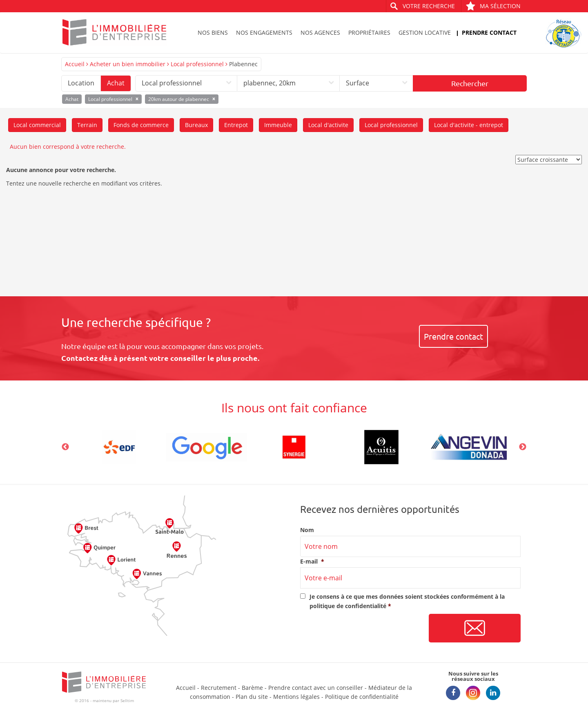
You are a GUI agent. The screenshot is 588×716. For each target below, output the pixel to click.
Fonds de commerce (141, 125)
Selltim (127, 700)
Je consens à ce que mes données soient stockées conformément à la (407, 601)
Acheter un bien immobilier (128, 64)
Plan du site (252, 697)
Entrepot (236, 125)
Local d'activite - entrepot (469, 125)
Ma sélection (493, 6)
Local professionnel (197, 64)
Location (81, 83)
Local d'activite (328, 125)
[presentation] (362, 629)
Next (523, 447)
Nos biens (213, 32)
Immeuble (278, 125)
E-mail (312, 562)
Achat (116, 83)
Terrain (87, 125)
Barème (252, 688)
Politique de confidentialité (362, 697)
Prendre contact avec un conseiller (316, 688)
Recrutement (219, 688)
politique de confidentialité (348, 606)
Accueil (75, 64)
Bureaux (196, 125)
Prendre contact (489, 32)
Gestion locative (425, 32)
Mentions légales (296, 697)
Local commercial (37, 125)
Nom (307, 530)
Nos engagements (264, 32)
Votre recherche (429, 6)
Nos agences (320, 32)
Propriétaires (369, 32)
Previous (65, 447)
